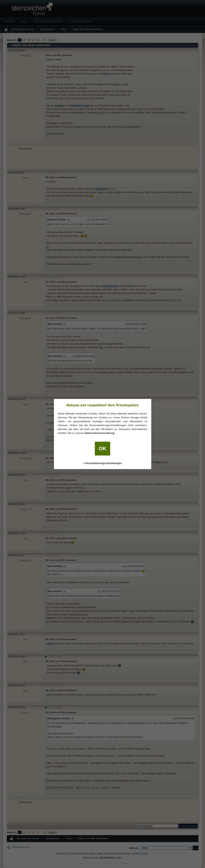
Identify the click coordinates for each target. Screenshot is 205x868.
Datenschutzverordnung (99, 433)
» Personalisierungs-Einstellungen (102, 463)
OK (103, 448)
